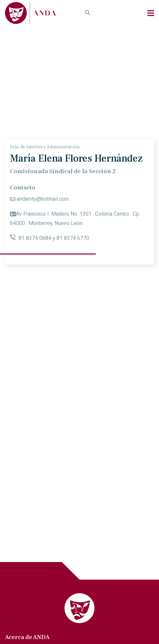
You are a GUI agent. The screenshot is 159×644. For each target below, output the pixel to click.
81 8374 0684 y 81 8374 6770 (50, 238)
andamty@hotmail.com (43, 199)
